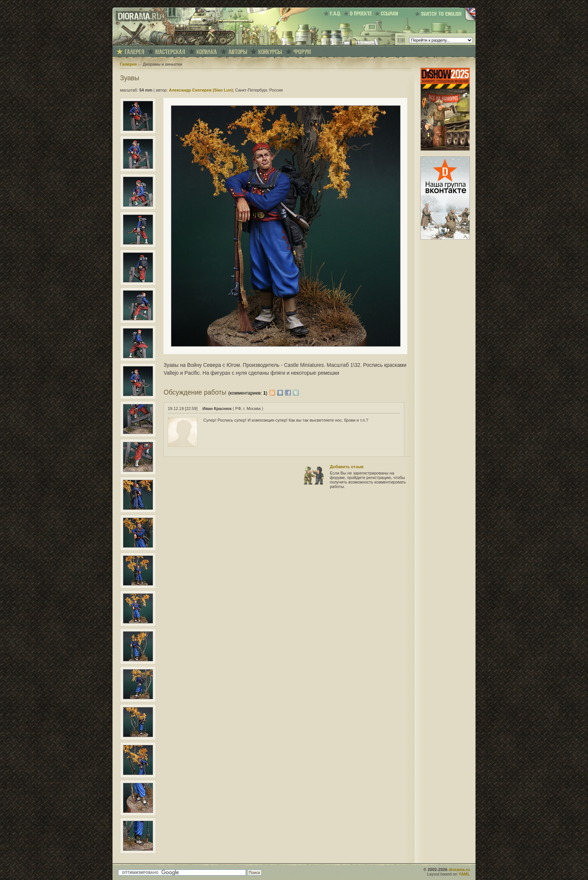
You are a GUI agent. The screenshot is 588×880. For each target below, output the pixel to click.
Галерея (128, 64)
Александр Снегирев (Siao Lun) (201, 90)
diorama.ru (459, 869)
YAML (464, 874)
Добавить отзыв (347, 467)
